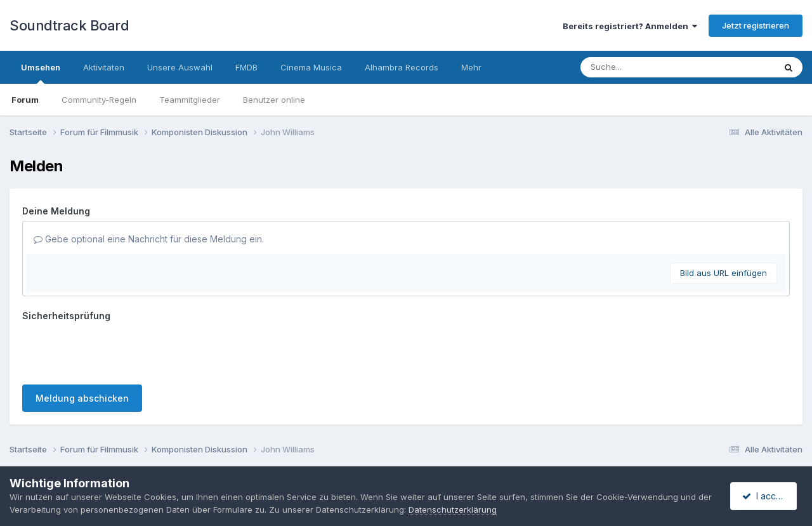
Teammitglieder (190, 100)
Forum (25, 100)
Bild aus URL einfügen (724, 273)
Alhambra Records (402, 67)
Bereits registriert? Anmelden (630, 26)
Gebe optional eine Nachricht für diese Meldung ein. (149, 239)
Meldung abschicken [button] (82, 398)
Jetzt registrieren (756, 25)
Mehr (471, 67)
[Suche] (652, 67)
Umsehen (41, 73)
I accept (765, 496)
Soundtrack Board (69, 25)
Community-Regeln (99, 100)
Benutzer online (274, 100)
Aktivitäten (104, 67)
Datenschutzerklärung (468, 510)
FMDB (246, 67)
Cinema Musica (311, 67)
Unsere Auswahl (180, 67)
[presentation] (119, 350)
